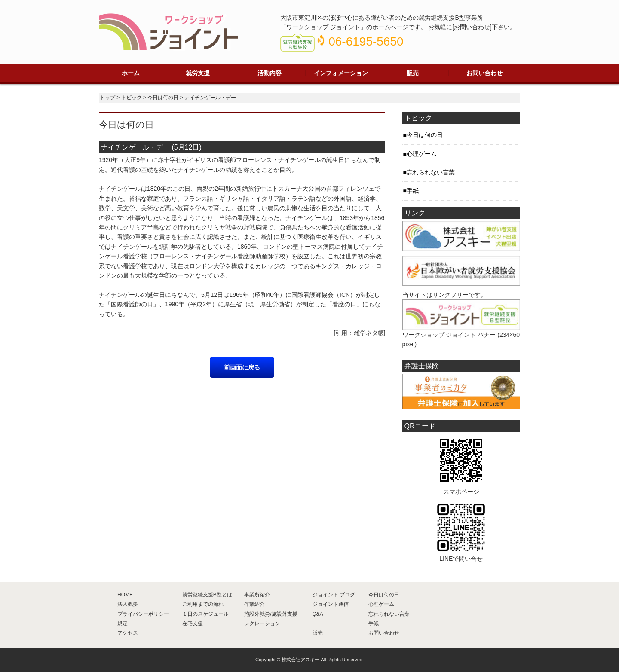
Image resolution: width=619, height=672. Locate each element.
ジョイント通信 (331, 604)
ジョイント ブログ (334, 595)
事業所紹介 (257, 595)
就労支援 (198, 73)
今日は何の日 (163, 98)
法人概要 (128, 604)
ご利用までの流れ (203, 604)
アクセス (128, 633)
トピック (132, 98)
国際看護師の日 (132, 304)
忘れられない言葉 (431, 172)
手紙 (413, 191)
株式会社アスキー (300, 660)
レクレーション (262, 623)
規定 (123, 623)
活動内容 (270, 73)
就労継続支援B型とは (207, 595)
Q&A (318, 614)
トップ (107, 98)
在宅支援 (193, 623)
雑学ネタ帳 (369, 333)
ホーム (131, 73)
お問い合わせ (472, 27)
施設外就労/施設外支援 (271, 614)
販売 (413, 73)
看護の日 (344, 304)
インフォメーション (341, 73)
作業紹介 (254, 604)
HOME (125, 595)
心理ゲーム (422, 154)
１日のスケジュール (205, 614)
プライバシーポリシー (143, 614)
